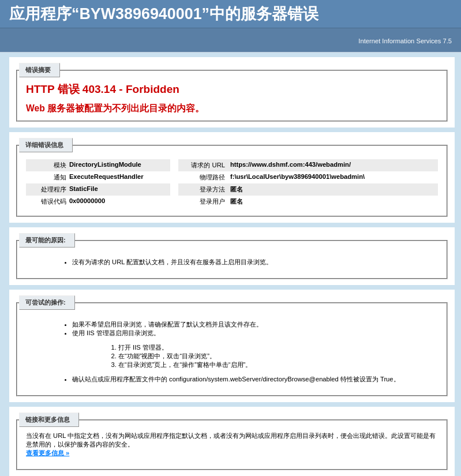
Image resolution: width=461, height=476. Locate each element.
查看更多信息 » (48, 453)
